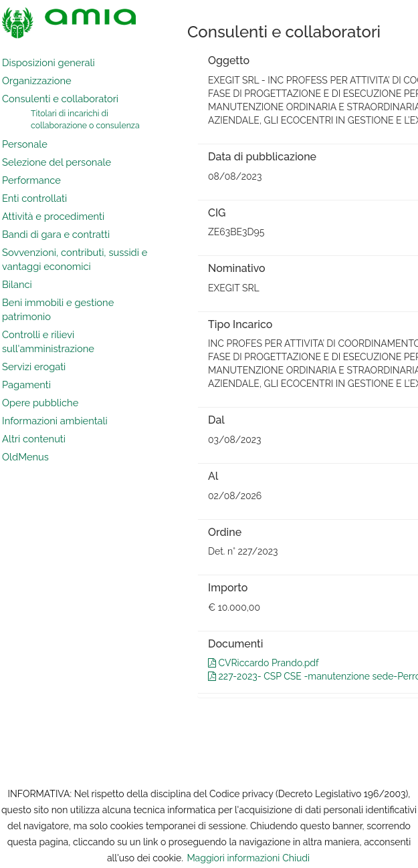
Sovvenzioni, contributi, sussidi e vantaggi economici (75, 259)
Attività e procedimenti (53, 216)
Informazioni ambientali (55, 421)
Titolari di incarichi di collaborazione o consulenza (85, 119)
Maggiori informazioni (233, 858)
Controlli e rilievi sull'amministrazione (48, 341)
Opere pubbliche (40, 403)
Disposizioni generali (48, 62)
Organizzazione (37, 81)
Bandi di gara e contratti (56, 234)
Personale (25, 144)
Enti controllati (34, 198)
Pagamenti (26, 385)
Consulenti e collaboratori (60, 99)
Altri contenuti (34, 439)
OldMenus (25, 457)
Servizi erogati (34, 367)
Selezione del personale (57, 162)
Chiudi (296, 858)
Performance (31, 180)
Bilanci (17, 284)
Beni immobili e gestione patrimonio (58, 309)
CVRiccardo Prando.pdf (264, 663)
